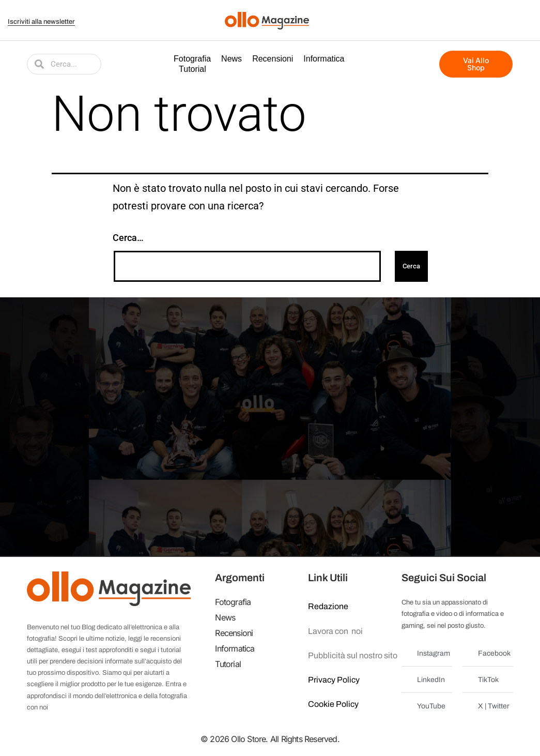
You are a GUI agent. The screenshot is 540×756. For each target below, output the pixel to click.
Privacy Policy (334, 680)
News (232, 59)
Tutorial (192, 69)
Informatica (324, 59)
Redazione (328, 606)
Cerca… (128, 238)
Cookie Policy (333, 704)
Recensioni (273, 59)
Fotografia (192, 59)
